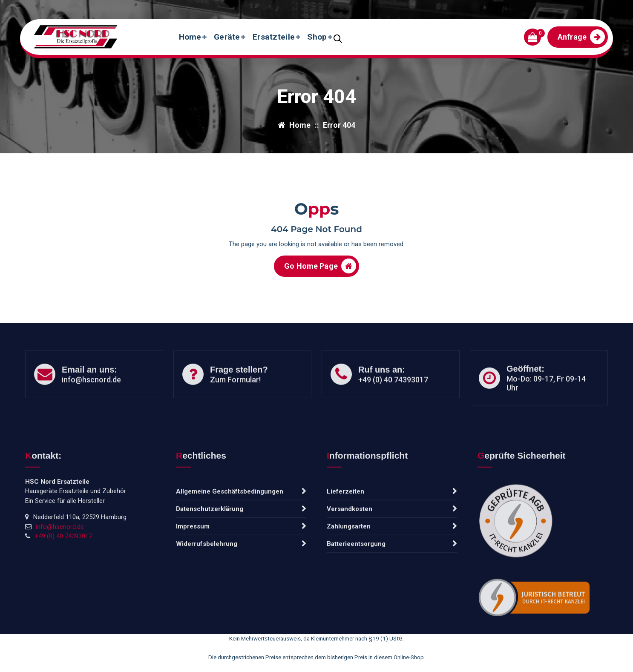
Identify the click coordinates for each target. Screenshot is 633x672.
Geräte (227, 37)
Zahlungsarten (349, 595)
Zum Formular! (235, 402)
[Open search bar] (338, 38)
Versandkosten (350, 577)
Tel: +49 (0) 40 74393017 (174, 8)
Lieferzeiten (345, 560)
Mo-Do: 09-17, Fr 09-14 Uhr (546, 406)
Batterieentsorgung (356, 612)
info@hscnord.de (74, 8)
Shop (317, 37)
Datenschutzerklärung (210, 577)
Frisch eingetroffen (573, 8)
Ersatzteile (274, 37)
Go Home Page (320, 272)
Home (190, 37)
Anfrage (581, 37)
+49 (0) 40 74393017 (393, 402)
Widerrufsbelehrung (207, 612)
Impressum (193, 595)
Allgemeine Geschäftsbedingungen (230, 560)
